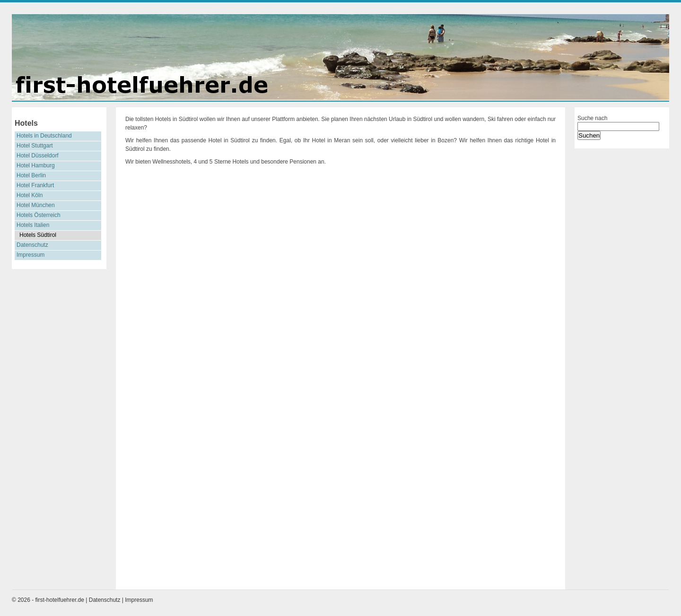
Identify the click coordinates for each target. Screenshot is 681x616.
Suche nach (592, 118)
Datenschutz (32, 245)
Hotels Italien (33, 225)
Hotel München (36, 205)
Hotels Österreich (39, 215)
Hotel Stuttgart (35, 146)
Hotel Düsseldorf (38, 156)
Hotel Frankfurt (35, 185)
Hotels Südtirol (38, 235)
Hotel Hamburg (36, 165)
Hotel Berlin (31, 175)
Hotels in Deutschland (44, 136)
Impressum (31, 255)
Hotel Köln (30, 195)
